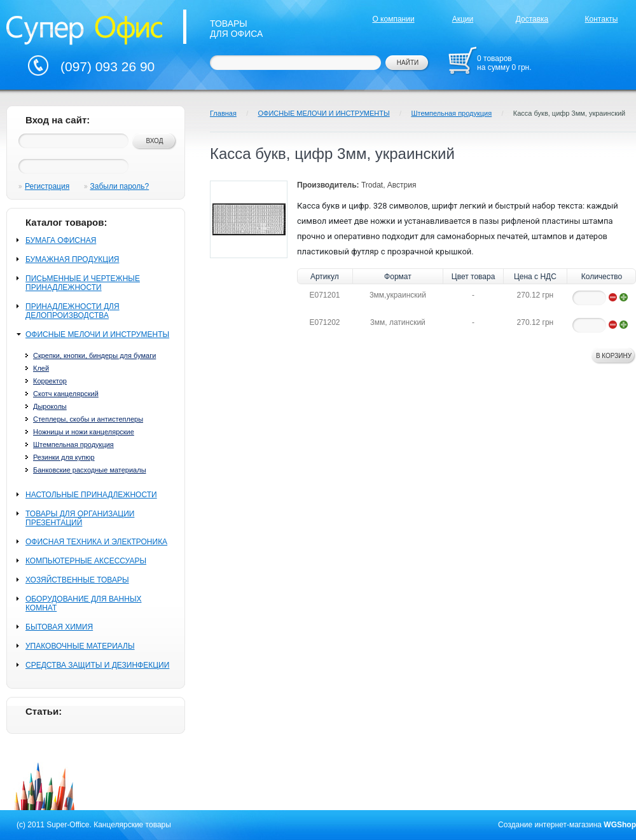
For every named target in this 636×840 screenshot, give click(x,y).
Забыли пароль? (120, 186)
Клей (41, 368)
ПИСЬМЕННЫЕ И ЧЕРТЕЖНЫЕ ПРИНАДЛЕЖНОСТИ (83, 283)
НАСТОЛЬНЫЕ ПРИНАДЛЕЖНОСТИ (91, 495)
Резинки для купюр (64, 457)
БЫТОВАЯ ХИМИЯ (59, 627)
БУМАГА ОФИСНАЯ (61, 240)
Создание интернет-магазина (550, 825)
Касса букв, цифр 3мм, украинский (569, 113)
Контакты (602, 19)
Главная (223, 113)
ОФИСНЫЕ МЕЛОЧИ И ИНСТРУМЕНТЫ (97, 334)
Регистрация (47, 186)
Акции (463, 19)
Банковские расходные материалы (90, 470)
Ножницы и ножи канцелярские (84, 432)
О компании (393, 19)
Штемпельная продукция (73, 444)
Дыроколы (50, 406)
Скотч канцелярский (66, 394)
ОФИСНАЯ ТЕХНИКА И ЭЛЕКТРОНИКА (96, 542)
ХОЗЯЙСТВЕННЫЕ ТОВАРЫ (77, 580)
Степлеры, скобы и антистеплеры (88, 419)
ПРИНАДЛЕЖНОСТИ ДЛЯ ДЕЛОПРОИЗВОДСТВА (73, 311)
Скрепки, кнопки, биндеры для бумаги (94, 355)
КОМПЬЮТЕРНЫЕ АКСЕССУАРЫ (86, 561)
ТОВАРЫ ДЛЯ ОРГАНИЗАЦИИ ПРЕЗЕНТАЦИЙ (80, 518)
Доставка (532, 19)
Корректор (50, 381)
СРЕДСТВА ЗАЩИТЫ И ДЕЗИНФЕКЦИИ (97, 665)
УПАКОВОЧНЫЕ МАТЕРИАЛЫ (80, 646)
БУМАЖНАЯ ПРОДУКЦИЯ (72, 259)
